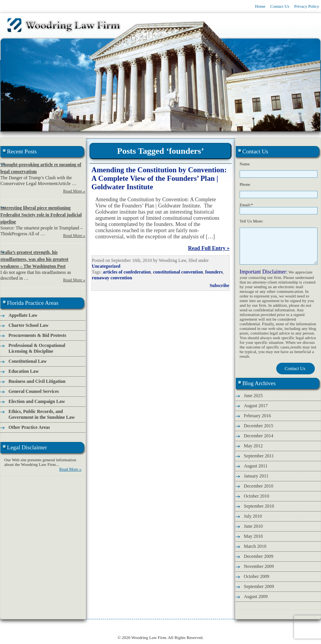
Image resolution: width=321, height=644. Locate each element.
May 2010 (253, 536)
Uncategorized (106, 266)
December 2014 (258, 436)
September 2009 (259, 586)
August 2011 (256, 466)
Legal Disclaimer (275, 627)
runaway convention (112, 278)
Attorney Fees (190, 627)
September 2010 (259, 506)
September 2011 (259, 456)
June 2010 (253, 526)
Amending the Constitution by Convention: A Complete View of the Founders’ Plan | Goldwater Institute (159, 178)
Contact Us (280, 6)
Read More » (74, 191)
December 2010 (258, 486)
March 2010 (255, 546)
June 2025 (253, 396)
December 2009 (258, 556)
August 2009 (256, 596)
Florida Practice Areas (107, 627)
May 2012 (253, 446)
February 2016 (257, 416)
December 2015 (258, 426)
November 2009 (259, 566)
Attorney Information (65, 627)
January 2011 (256, 476)
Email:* (246, 205)
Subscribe (219, 285)
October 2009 (257, 576)
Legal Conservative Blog (152, 627)
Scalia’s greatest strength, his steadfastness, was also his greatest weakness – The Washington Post (34, 259)
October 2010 (257, 496)
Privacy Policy (307, 6)
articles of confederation (127, 272)
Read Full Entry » (209, 248)
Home (260, 6)
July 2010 (253, 516)
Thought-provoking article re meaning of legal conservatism (41, 168)
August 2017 (256, 406)
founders (214, 272)
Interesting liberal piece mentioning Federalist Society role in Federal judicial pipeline (41, 215)
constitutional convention (178, 272)
